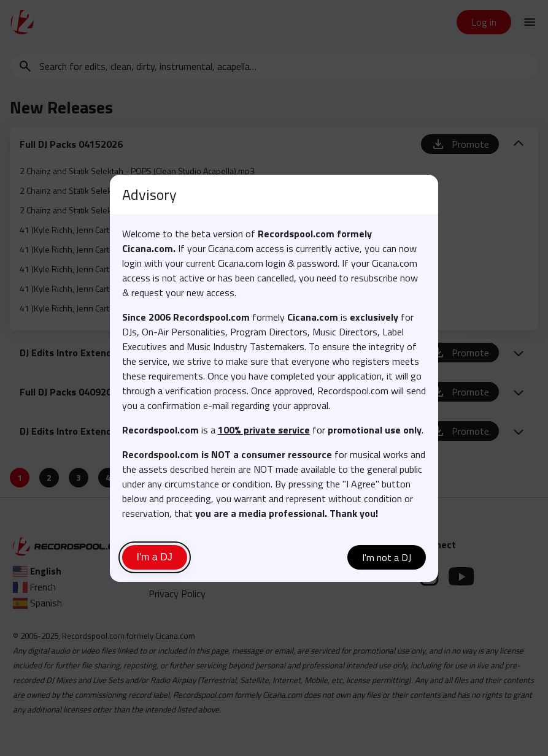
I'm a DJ (155, 557)
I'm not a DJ (387, 557)
